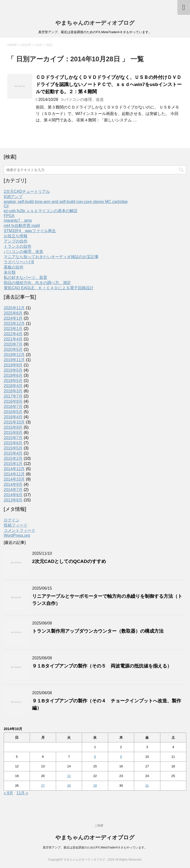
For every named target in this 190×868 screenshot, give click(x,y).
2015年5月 (13, 448)
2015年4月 (13, 453)
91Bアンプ (13, 197)
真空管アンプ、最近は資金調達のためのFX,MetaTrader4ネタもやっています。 (95, 847)
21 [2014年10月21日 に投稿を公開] (69, 776)
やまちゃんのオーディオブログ (95, 23)
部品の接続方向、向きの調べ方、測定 (37, 283)
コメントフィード (20, 530)
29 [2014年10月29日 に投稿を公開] (95, 786)
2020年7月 (13, 344)
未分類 (10, 272)
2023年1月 (13, 329)
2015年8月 (13, 433)
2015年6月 (13, 443)
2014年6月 (13, 495)
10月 (38, 45)
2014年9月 (13, 484)
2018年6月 (13, 375)
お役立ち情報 (16, 236)
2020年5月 (13, 349)
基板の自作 (14, 267)
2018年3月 (13, 391)
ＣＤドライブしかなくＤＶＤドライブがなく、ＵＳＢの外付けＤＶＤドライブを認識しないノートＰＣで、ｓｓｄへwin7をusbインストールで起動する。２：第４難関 (109, 84)
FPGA (9, 216)
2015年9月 (13, 427)
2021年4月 (13, 339)
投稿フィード (16, 525)
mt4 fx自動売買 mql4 (22, 226)
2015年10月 (14, 422)
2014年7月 (13, 490)
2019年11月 (14, 360)
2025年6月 (13, 313)
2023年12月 (14, 323)
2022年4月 (13, 334)
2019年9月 (13, 365)
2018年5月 (13, 381)
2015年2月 (13, 458)
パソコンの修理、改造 (84, 100)
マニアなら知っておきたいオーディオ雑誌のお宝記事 (51, 257)
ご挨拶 (99, 825)
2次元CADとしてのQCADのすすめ (69, 561)
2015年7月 (13, 438)
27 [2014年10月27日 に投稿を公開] (43, 786)
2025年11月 (14, 308)
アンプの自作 (16, 241)
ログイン (12, 520)
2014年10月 (14, 479)
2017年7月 (13, 396)
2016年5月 (13, 412)
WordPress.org (17, 535)
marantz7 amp (18, 220)
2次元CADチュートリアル (27, 191)
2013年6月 (13, 500)
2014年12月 (14, 469)
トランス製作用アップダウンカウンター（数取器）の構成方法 (98, 631)
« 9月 (8, 793)
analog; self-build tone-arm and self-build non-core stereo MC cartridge (66, 202)
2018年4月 (13, 386)
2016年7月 (13, 407)
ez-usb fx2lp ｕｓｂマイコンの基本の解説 (41, 211)
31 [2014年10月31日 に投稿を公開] (147, 786)
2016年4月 (13, 417)
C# (6, 206)
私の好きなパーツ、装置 (25, 278)
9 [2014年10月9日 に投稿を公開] (121, 757)
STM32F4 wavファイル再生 (30, 231)
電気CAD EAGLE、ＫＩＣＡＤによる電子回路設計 (49, 288)
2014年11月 (14, 474)
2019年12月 (14, 355)
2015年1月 (13, 464)
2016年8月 (13, 401)
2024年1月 (13, 318)
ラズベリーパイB (19, 262)
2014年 (26, 45)
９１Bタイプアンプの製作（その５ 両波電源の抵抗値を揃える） (102, 666)
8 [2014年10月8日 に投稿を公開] (95, 757)
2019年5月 (13, 370)
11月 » (22, 793)
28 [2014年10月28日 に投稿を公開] (69, 786)
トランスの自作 (18, 246)
